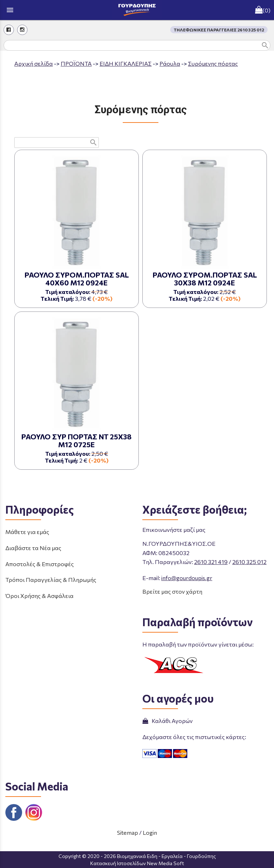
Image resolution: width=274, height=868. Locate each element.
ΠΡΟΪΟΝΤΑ (76, 63)
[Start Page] (137, 10)
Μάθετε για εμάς (27, 532)
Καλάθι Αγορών (168, 721)
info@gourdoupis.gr (187, 578)
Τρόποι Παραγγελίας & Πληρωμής (51, 580)
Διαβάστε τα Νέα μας (33, 548)
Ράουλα (170, 63)
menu (10, 10)
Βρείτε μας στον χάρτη (172, 591)
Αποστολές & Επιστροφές (40, 564)
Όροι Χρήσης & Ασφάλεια (39, 596)
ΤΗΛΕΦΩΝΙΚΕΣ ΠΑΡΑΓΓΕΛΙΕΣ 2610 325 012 (219, 30)
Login (150, 832)
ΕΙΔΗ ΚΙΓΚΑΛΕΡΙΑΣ (126, 63)
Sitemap (128, 832)
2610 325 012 (249, 562)
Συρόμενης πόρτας (213, 63)
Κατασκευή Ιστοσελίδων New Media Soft (137, 863)
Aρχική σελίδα (34, 63)
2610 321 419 (211, 562)
